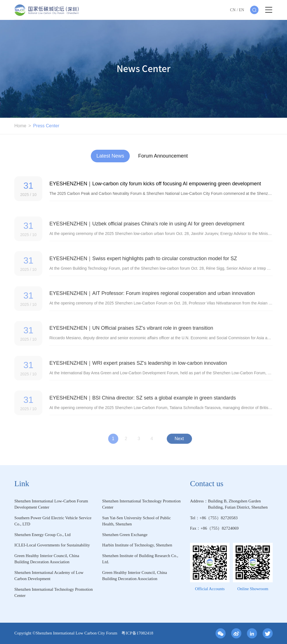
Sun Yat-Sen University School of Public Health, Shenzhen (137, 521)
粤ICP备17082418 (137, 633)
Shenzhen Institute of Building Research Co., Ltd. (140, 559)
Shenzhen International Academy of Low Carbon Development (49, 576)
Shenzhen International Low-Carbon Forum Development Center (51, 504)
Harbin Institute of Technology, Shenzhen (137, 545)
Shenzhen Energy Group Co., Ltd (42, 535)
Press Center (46, 126)
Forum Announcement (163, 156)
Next (179, 442)
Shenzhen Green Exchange (125, 535)
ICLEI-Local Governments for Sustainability (52, 545)
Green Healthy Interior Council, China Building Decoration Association (47, 559)
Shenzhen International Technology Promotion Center (142, 504)
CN (233, 10)
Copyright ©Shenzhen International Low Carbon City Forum (68, 633)
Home (20, 126)
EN (241, 10)
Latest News (110, 156)
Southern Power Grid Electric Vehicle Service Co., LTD (53, 521)
